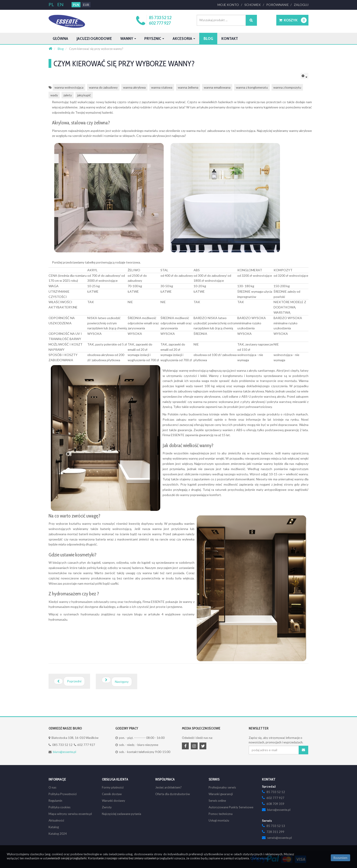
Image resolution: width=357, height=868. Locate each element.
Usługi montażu (219, 820)
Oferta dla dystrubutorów (172, 794)
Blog (233, 38)
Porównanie (278, 5)
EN (60, 4)
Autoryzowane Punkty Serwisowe (230, 807)
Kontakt (258, 38)
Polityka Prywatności (62, 794)
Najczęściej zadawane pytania (121, 814)
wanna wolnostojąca (69, 87)
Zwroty (107, 807)
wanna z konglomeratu (252, 87)
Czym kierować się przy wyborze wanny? (143, 64)
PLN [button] (76, 5)
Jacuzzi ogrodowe (102, 38)
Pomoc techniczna (220, 814)
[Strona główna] (50, 49)
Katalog (53, 827)
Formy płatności (112, 787)
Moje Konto (230, 5)
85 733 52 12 (161, 18)
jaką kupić (84, 95)
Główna (62, 38)
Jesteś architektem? (168, 787)
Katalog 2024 (57, 834)
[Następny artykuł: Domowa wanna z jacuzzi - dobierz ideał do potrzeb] (116, 681)
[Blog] (61, 49)
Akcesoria (205, 38)
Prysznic (171, 38)
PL (52, 4)
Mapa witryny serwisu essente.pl (70, 814)
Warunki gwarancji (221, 794)
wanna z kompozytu (287, 87)
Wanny (141, 38)
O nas (52, 787)
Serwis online (217, 801)
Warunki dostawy (113, 801)
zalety (68, 95)
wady (54, 95)
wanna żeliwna (188, 87)
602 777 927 (161, 23)
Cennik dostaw (112, 794)
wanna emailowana (217, 87)
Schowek (254, 5)
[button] (292, 20)
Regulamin (55, 801)
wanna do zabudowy (103, 87)
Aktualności (56, 820)
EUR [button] (86, 5)
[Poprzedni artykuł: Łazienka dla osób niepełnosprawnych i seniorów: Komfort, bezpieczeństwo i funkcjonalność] (69, 681)
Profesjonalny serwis (222, 787)
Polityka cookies (59, 807)
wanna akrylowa (134, 87)
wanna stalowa (162, 87)
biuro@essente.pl (64, 752)
